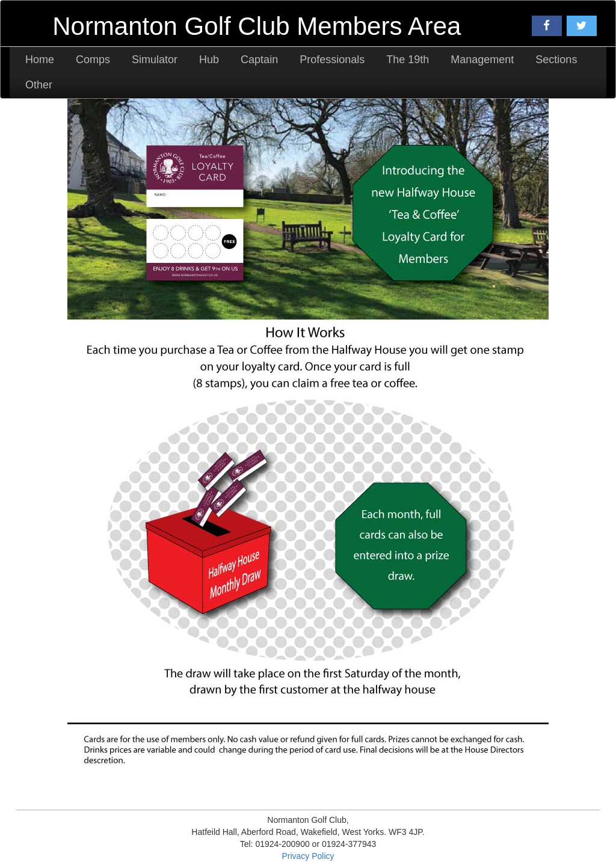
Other (39, 85)
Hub (209, 60)
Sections (556, 60)
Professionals (332, 60)
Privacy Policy (308, 856)
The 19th (408, 60)
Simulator (155, 60)
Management (482, 60)
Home (40, 60)
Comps (93, 60)
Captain (259, 60)
